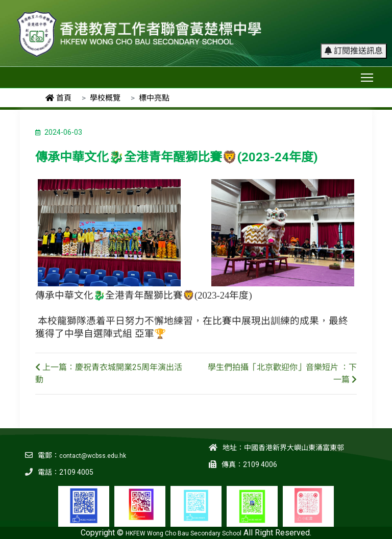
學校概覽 (105, 98)
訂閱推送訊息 (354, 51)
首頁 (58, 98)
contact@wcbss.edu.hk (93, 456)
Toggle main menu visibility (368, 75)
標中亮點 (154, 98)
